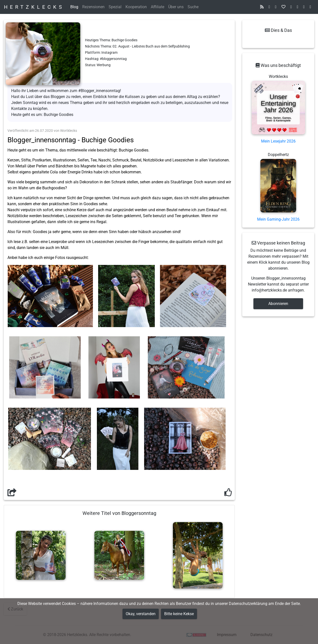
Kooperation (136, 7)
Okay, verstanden (141, 614)
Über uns (176, 7)
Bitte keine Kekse (179, 614)
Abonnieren (278, 304)
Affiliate (158, 7)
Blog (74, 7)
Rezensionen (93, 7)
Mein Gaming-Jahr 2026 (278, 219)
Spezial (115, 7)
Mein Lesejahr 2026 (278, 141)
